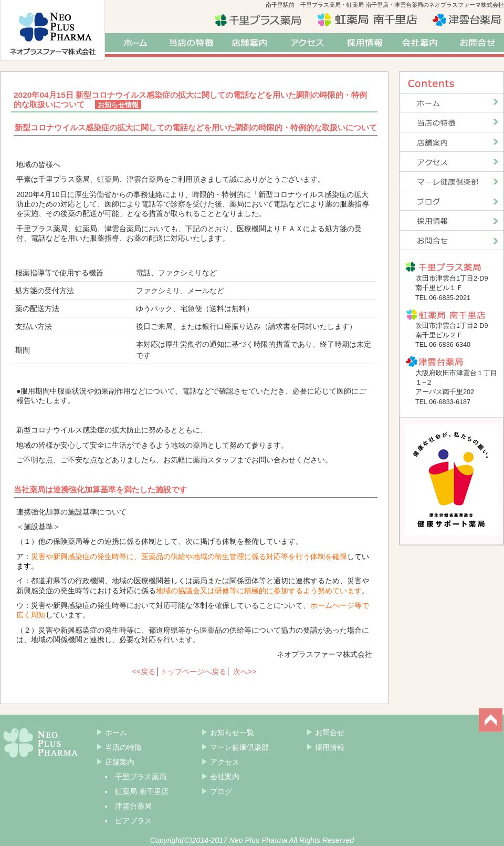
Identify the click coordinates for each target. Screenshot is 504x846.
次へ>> (245, 672)
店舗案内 (249, 45)
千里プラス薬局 (141, 777)
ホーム (134, 45)
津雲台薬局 (133, 806)
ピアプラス (133, 821)
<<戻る (144, 672)
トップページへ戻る (193, 672)
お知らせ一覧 (232, 732)
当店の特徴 (192, 45)
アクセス (307, 45)
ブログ (221, 791)
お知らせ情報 (118, 105)
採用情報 (365, 45)
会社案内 (423, 45)
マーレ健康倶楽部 (239, 747)
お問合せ (478, 45)
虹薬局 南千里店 (142, 791)
